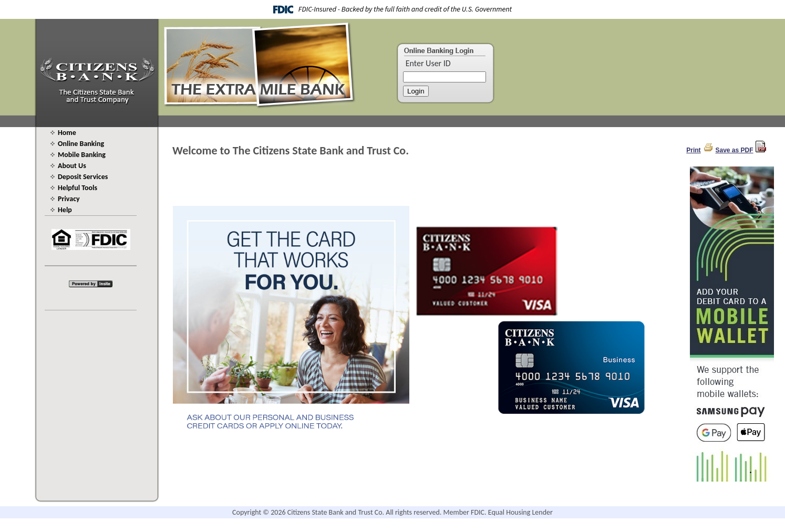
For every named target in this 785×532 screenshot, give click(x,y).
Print (693, 150)
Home (67, 133)
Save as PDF (735, 150)
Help (65, 210)
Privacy (69, 199)
